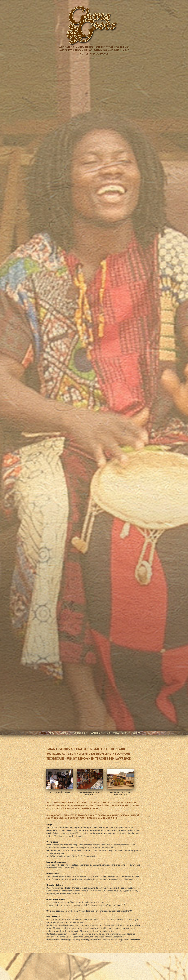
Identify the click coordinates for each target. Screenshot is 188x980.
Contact (139, 733)
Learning (97, 733)
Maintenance (112, 733)
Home (43, 733)
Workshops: (52, 842)
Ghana (66, 733)
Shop (126, 733)
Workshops (81, 733)
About (54, 733)
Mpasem (136, 940)
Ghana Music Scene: (56, 899)
